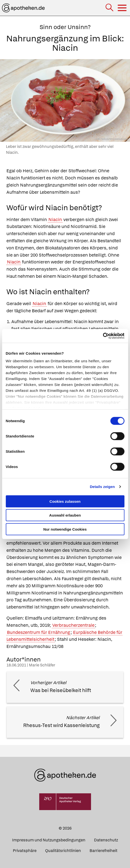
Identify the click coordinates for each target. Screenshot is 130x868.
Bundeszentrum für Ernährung (38, 632)
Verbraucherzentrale (73, 625)
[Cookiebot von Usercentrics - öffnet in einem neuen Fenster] (103, 336)
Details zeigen (102, 487)
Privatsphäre (25, 851)
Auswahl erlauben (65, 515)
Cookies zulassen (65, 501)
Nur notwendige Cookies (65, 529)
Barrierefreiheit (103, 851)
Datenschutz (106, 840)
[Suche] (110, 8)
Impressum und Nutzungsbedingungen (49, 840)
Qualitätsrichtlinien (63, 851)
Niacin (55, 219)
